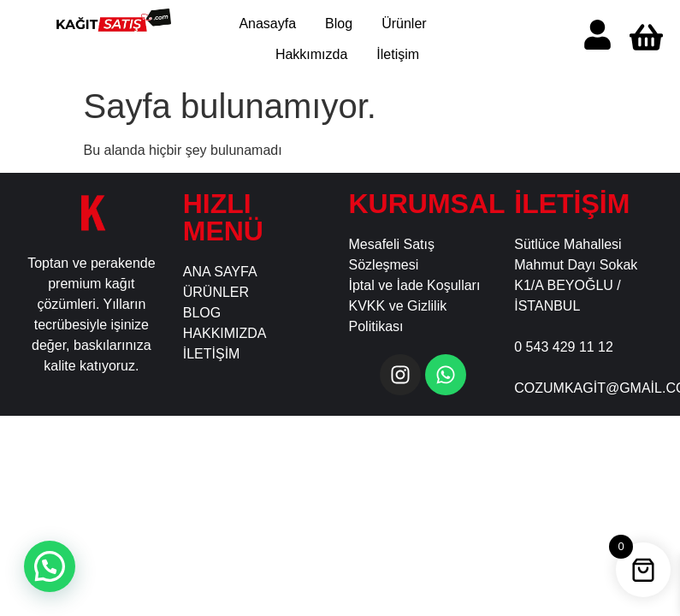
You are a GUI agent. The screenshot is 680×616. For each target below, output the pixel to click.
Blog (339, 24)
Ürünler (404, 24)
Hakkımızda (311, 54)
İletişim (398, 54)
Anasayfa (267, 24)
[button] (50, 566)
